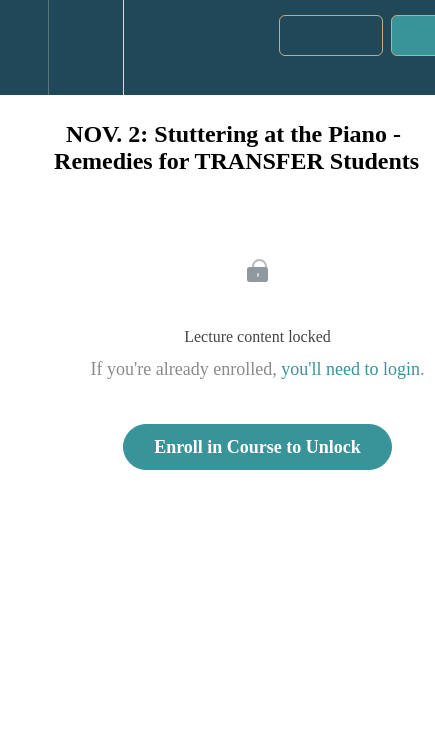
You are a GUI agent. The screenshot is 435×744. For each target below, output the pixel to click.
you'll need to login (350, 369)
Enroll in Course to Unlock (257, 447)
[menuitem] (85, 47)
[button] (24, 47)
